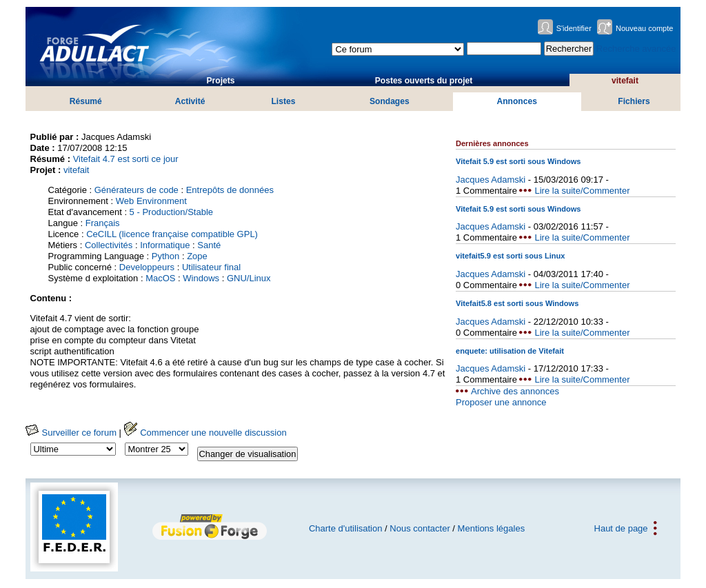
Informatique (165, 245)
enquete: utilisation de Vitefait (510, 351)
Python (165, 256)
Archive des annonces (515, 391)
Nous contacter (420, 528)
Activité (190, 101)
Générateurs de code (137, 190)
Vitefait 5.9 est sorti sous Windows (518, 161)
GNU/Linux (249, 278)
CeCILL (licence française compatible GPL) (172, 234)
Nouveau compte (645, 28)
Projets (221, 81)
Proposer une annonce (501, 402)
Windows (201, 278)
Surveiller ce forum (71, 433)
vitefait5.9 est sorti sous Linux (510, 256)
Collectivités (109, 245)
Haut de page (621, 528)
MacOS (160, 278)
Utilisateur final (211, 267)
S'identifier (574, 28)
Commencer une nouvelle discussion (205, 433)
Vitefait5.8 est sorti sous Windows (517, 303)
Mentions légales (492, 528)
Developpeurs (147, 267)
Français (103, 223)
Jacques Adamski (491, 180)
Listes (283, 101)
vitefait (625, 81)
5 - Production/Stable (171, 212)
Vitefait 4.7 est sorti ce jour (126, 159)
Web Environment (151, 201)
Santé (209, 245)
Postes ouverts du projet (424, 81)
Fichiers (634, 101)
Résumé (86, 101)
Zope (197, 256)
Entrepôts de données (230, 190)
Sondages (390, 101)
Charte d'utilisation (346, 528)
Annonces (516, 101)
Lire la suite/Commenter (582, 191)
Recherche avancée (636, 49)
